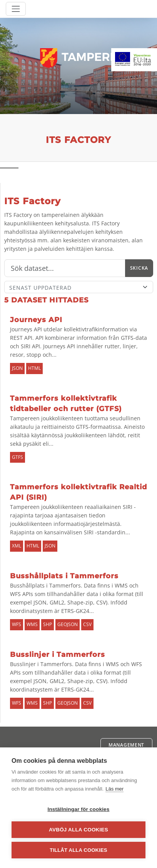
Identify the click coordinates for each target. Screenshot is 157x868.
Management (126, 745)
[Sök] (65, 268)
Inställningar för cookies (78, 809)
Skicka (139, 268)
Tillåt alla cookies (78, 850)
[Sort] (79, 287)
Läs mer (114, 789)
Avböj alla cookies (78, 830)
